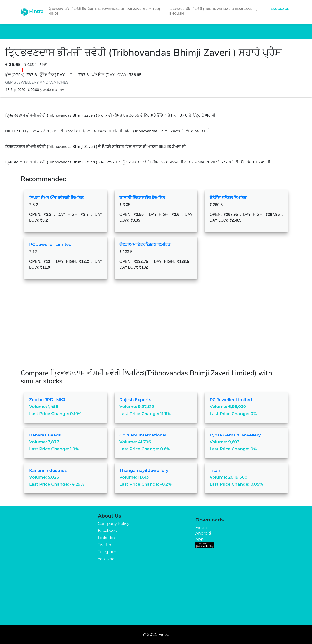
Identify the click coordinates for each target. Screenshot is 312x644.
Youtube (106, 559)
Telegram (107, 552)
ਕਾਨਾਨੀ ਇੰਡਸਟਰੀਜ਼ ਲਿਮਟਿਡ (142, 198)
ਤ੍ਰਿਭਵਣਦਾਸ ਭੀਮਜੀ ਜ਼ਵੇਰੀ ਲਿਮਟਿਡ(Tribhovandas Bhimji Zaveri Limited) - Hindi (105, 11)
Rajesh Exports (135, 400)
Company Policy (114, 524)
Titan (215, 470)
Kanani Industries (48, 470)
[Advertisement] (156, 328)
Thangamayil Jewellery (144, 470)
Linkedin (106, 538)
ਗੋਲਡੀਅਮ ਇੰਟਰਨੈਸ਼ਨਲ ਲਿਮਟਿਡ (145, 244)
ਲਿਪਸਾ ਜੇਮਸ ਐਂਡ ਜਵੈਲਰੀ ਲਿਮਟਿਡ (57, 198)
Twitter (105, 545)
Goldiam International (143, 435)
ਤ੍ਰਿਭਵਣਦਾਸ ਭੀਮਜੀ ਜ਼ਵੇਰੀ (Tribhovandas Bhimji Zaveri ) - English (214, 11)
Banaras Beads (45, 435)
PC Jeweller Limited (50, 244)
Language (280, 9)
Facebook (107, 531)
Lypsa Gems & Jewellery (235, 435)
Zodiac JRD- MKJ (47, 400)
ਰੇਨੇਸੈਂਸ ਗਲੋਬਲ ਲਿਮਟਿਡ (228, 198)
